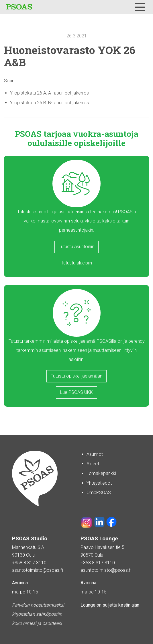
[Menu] (140, 7)
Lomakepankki (101, 473)
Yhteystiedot (99, 483)
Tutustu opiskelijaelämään (76, 376)
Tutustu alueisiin (76, 263)
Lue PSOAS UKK (76, 392)
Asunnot (95, 454)
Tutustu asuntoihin (76, 247)
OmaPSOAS (99, 492)
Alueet (93, 464)
